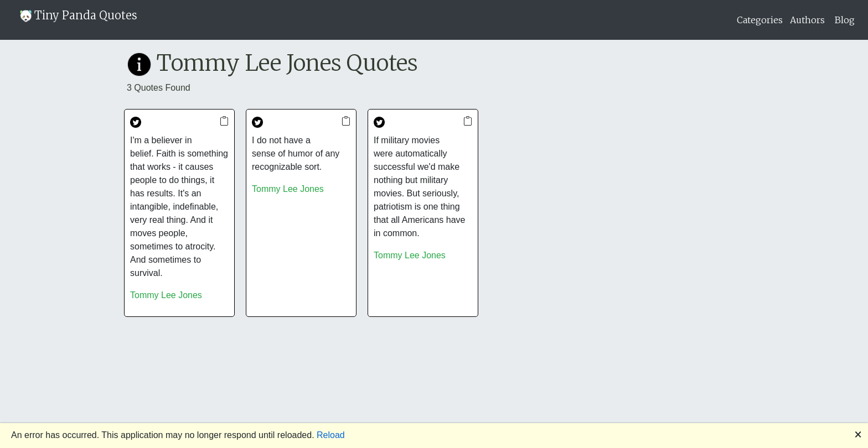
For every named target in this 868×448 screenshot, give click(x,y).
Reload (331, 435)
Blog (845, 20)
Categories (760, 20)
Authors (807, 20)
